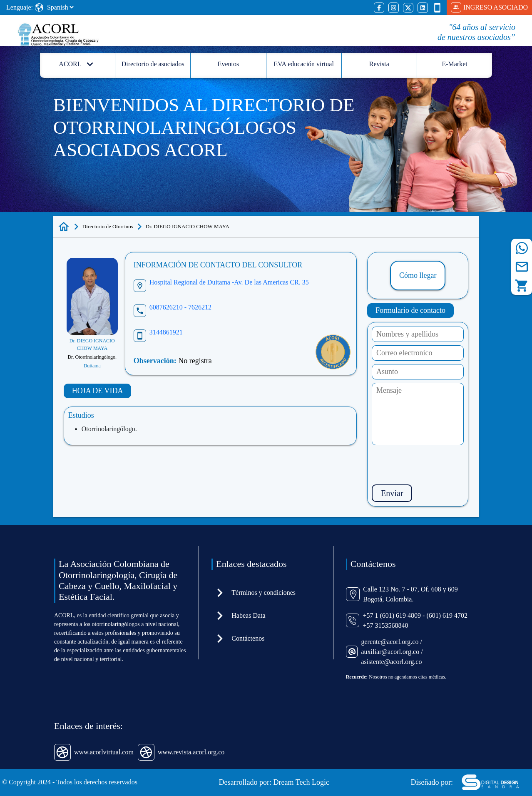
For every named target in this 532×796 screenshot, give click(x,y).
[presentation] (435, 465)
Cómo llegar (418, 275)
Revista (379, 64)
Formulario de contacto (410, 310)
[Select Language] (60, 7)
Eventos (229, 64)
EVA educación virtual (304, 64)
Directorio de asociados (153, 64)
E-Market (454, 64)
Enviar (392, 493)
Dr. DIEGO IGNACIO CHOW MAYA (188, 226)
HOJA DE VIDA (98, 391)
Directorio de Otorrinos (108, 226)
